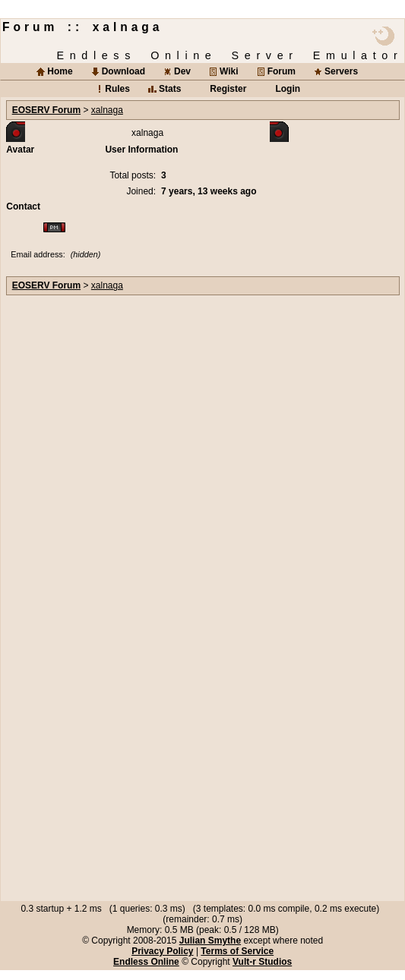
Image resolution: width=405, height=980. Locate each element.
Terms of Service (237, 951)
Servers (341, 71)
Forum (282, 71)
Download (123, 71)
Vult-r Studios (262, 962)
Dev (182, 71)
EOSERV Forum (46, 110)
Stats (170, 89)
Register (228, 89)
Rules (117, 89)
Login (288, 89)
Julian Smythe (210, 941)
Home (60, 71)
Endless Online (146, 962)
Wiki (229, 71)
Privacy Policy (162, 951)
